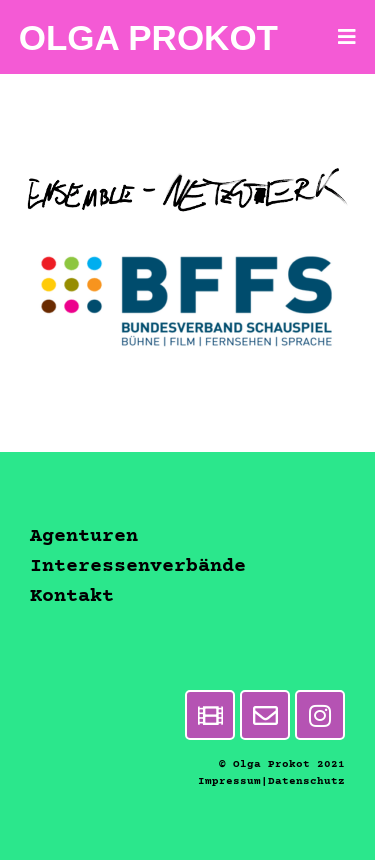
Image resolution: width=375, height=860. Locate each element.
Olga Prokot (148, 37)
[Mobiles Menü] (347, 37)
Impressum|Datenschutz (271, 781)
